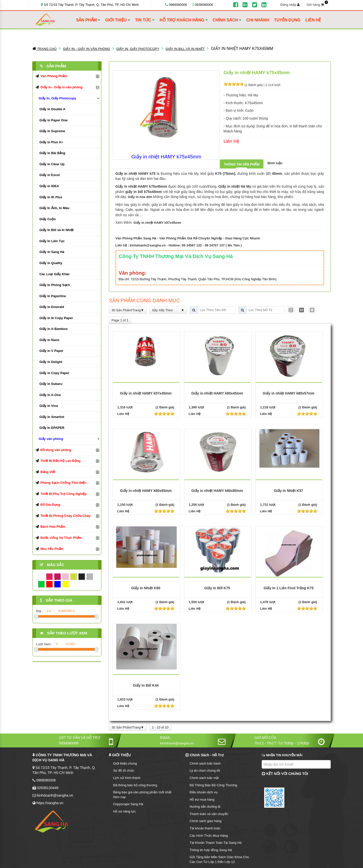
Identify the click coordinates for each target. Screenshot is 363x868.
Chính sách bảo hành (205, 763)
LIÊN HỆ (313, 20)
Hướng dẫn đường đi (205, 807)
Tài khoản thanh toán (205, 828)
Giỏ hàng (317, 5)
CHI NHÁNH (258, 20)
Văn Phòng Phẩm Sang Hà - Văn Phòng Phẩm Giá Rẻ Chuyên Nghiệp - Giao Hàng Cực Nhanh (188, 238)
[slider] (234, 84)
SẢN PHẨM (88, 20)
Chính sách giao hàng (205, 821)
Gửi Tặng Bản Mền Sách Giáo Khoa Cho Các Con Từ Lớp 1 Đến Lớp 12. (219, 859)
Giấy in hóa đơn (140, 197)
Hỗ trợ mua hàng (202, 800)
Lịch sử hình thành (127, 778)
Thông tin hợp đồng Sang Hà (211, 850)
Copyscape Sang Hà (128, 804)
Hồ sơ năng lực (125, 811)
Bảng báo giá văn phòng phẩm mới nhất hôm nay (142, 795)
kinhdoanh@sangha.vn (148, 245)
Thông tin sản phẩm (242, 164)
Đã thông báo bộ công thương (135, 785)
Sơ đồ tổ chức (124, 771)
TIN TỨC (145, 20)
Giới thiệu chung (125, 763)
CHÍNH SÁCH (227, 20)
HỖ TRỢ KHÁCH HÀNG (184, 20)
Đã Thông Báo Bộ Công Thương (213, 785)
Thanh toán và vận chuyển (209, 814)
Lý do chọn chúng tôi (205, 771)
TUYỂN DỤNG (287, 20)
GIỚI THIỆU (118, 20)
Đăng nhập (290, 5)
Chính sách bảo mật (204, 778)
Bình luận (275, 163)
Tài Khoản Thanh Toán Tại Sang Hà (216, 843)
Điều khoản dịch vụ (204, 792)
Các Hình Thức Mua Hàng (209, 836)
